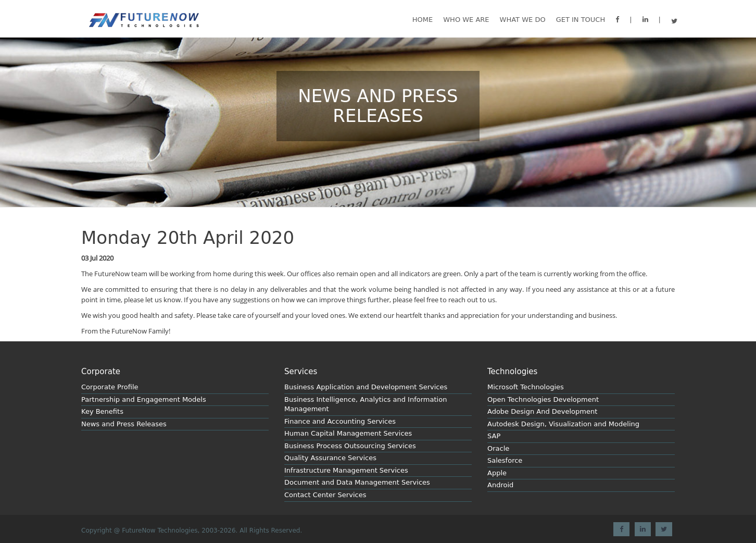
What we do (523, 20)
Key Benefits (102, 411)
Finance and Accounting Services (340, 421)
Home (423, 20)
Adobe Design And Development (542, 411)
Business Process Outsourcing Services (350, 446)
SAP (494, 436)
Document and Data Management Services (357, 482)
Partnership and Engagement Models (144, 399)
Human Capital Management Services (348, 433)
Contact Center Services (325, 495)
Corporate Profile (110, 387)
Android (500, 485)
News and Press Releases (124, 424)
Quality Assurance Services (330, 458)
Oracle (498, 448)
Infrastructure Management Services (346, 470)
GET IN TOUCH (581, 20)
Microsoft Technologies (526, 387)
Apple (497, 473)
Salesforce (505, 460)
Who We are (466, 20)
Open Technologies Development (543, 399)
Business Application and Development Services (366, 387)
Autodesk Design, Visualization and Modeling (563, 424)
